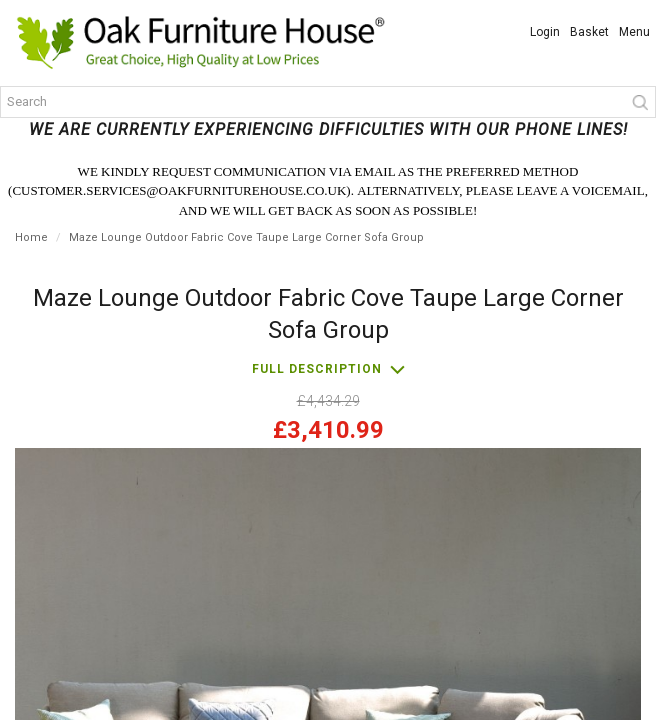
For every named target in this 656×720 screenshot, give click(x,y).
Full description (317, 369)
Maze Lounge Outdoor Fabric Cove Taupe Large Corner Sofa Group (246, 237)
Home (31, 237)
